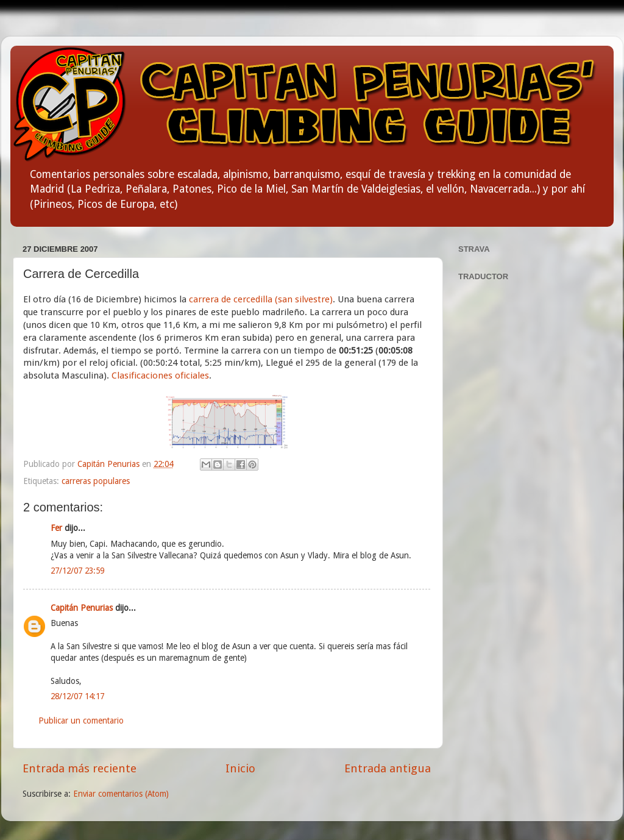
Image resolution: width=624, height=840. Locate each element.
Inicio (240, 768)
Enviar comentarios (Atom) (121, 794)
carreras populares (96, 481)
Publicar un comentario (81, 721)
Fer (56, 528)
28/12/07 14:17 (77, 696)
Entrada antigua (388, 768)
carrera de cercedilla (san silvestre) (261, 299)
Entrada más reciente (80, 768)
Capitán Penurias (110, 464)
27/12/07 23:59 (77, 571)
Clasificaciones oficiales (160, 376)
